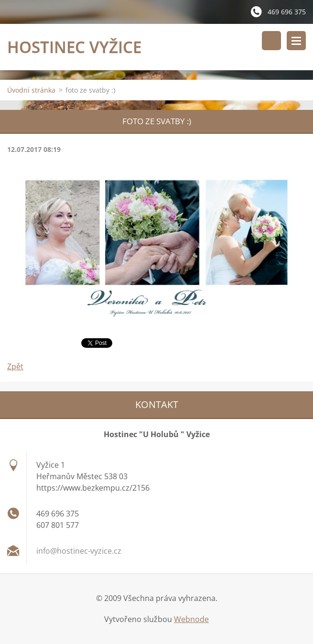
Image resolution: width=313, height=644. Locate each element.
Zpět (15, 366)
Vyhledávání (271, 41)
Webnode (191, 619)
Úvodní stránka (31, 90)
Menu (296, 41)
